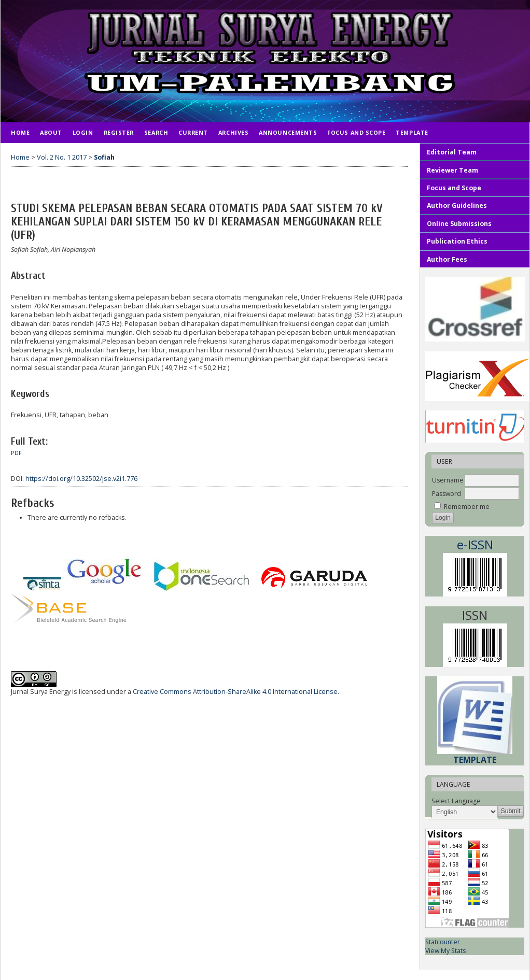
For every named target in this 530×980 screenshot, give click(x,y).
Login (83, 132)
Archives (233, 132)
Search (156, 132)
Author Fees (447, 259)
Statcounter (443, 942)
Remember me (467, 507)
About (51, 132)
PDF (16, 453)
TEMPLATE (412, 132)
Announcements (288, 132)
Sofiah (104, 157)
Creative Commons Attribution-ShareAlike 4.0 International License (235, 692)
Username (448, 480)
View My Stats (445, 951)
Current (193, 132)
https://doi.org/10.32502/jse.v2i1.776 (81, 479)
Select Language (456, 801)
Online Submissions (459, 224)
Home (20, 132)
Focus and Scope (356, 132)
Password (447, 494)
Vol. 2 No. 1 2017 (62, 157)
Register (119, 132)
